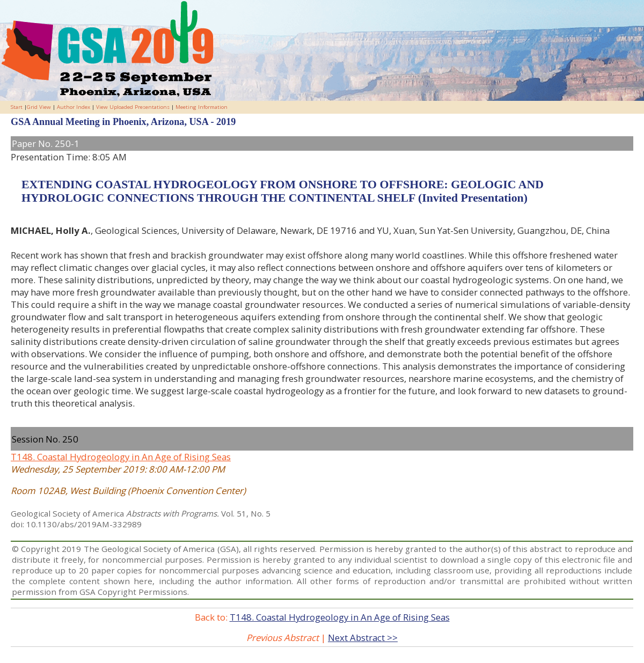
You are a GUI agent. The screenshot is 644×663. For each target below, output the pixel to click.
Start (17, 107)
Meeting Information (202, 107)
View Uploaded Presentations (133, 107)
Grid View (39, 107)
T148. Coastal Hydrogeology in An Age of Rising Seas (121, 457)
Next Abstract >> (363, 638)
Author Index (74, 107)
